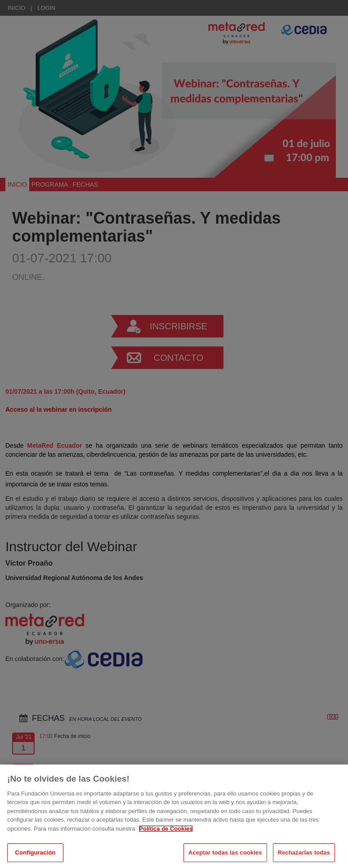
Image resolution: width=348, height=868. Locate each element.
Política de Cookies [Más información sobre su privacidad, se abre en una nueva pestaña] (166, 836)
